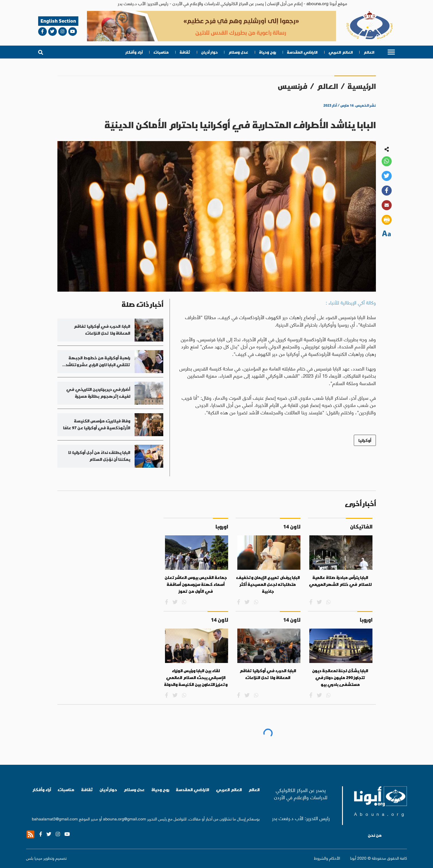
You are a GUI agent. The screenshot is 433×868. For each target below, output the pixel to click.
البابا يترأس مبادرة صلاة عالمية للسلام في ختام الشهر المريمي (340, 581)
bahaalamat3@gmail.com (55, 818)
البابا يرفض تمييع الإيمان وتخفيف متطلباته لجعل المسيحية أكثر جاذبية (268, 584)
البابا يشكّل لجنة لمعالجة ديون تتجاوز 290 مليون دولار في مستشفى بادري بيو (340, 677)
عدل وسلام (238, 52)
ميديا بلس (34, 858)
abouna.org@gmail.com (125, 818)
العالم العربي (341, 52)
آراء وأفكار (134, 52)
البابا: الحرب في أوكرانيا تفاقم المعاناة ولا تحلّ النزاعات (268, 674)
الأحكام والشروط (327, 858)
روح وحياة (268, 52)
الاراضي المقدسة (302, 52)
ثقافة (185, 52)
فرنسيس (293, 86)
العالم (369, 52)
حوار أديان (209, 52)
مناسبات (161, 52)
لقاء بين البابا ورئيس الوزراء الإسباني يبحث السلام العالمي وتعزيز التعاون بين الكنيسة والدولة (196, 677)
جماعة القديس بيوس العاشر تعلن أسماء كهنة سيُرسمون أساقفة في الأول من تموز (196, 584)
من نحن (375, 835)
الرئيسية (362, 86)
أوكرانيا (365, 440)
